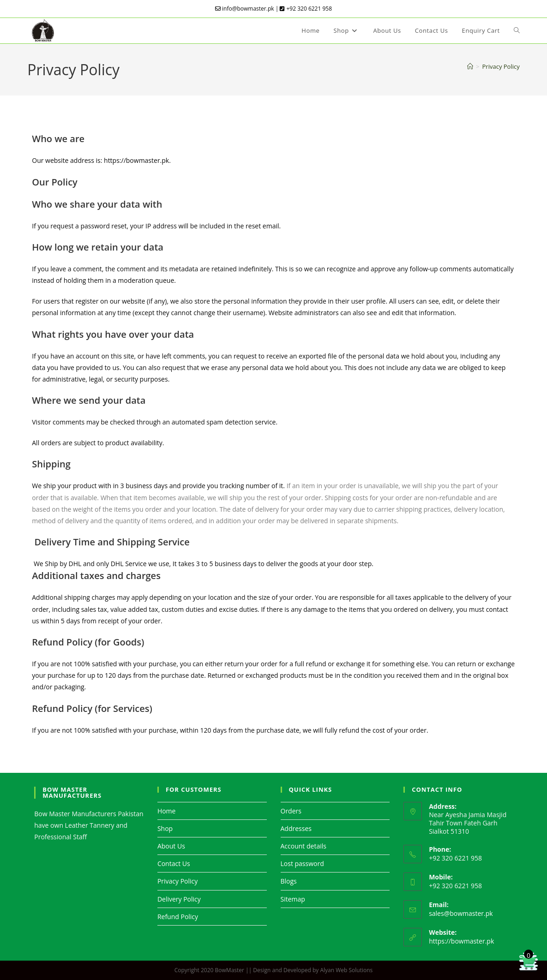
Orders (291, 811)
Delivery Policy (179, 899)
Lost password (302, 863)
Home (167, 811)
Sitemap (293, 899)
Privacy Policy (501, 66)
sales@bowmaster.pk (461, 913)
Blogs (289, 881)
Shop (165, 828)
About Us (171, 846)
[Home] (470, 66)
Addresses (296, 828)
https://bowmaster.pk (461, 941)
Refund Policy (178, 917)
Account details (304, 846)
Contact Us (174, 863)
